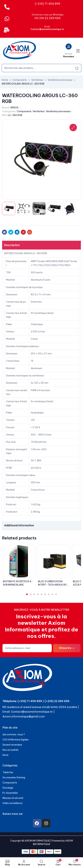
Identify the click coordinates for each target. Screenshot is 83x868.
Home (5, 80)
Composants (20, 80)
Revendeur (69, 57)
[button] (27, 594)
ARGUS (14, 108)
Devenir (69, 54)
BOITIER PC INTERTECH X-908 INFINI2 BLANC (18, 583)
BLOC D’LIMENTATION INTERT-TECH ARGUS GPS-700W (54, 585)
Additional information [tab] (19, 525)
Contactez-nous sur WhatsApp (48, 15)
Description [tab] (12, 245)
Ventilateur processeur (60, 80)
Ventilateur (37, 80)
